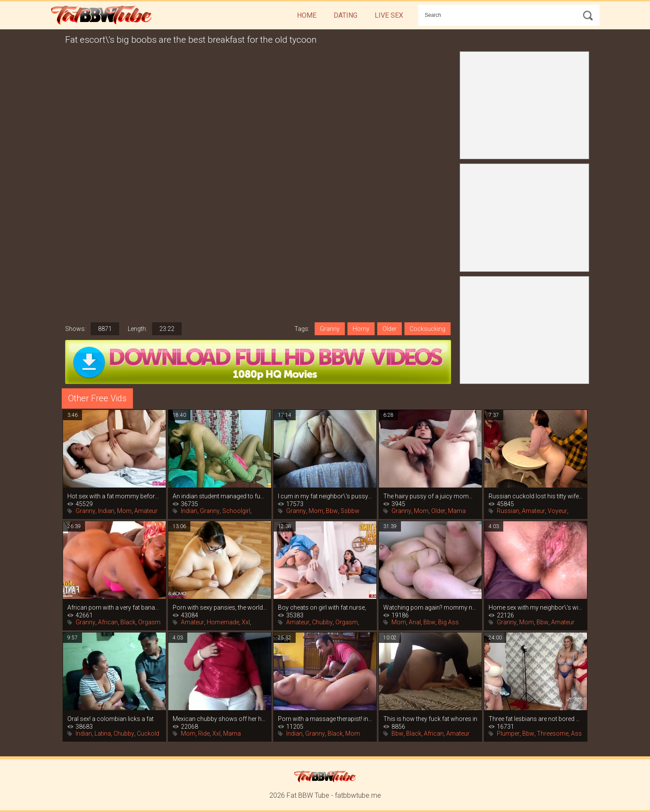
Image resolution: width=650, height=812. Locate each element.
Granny (330, 329)
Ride (204, 733)
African (108, 622)
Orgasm (149, 622)
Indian (106, 511)
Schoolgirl (236, 511)
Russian (508, 511)
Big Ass (448, 622)
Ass (576, 733)
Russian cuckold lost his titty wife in (536, 496)
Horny (361, 329)
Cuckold (148, 733)
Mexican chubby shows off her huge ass (220, 719)
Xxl (246, 622)
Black (128, 622)
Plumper (508, 733)
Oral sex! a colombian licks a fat (110, 719)
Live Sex (389, 15)
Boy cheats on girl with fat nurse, (322, 607)
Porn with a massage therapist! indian (325, 719)
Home (307, 15)
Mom (124, 511)
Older (390, 329)
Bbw (332, 511)
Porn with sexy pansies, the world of (220, 607)
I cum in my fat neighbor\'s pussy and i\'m (325, 496)
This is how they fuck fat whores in (430, 719)
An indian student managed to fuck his (220, 496)
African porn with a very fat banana (114, 607)
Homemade (223, 622)
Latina (103, 733)
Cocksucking (428, 329)
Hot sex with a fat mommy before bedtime (114, 496)
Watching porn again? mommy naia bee (430, 607)
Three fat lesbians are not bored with (536, 719)
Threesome (553, 733)
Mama (457, 511)
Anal (415, 622)
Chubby (322, 622)
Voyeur (557, 511)
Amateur (146, 511)
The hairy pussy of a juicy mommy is (430, 496)
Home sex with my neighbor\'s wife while (536, 607)
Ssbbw (350, 511)
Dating (346, 15)
